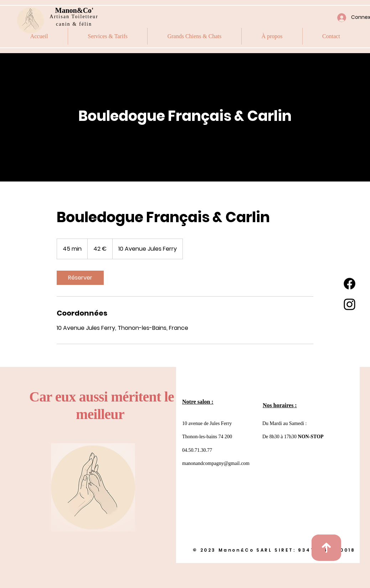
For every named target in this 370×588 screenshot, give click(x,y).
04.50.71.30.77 (197, 450)
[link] (80, 278)
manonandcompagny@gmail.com (216, 463)
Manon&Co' (74, 10)
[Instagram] (350, 304)
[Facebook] (350, 284)
